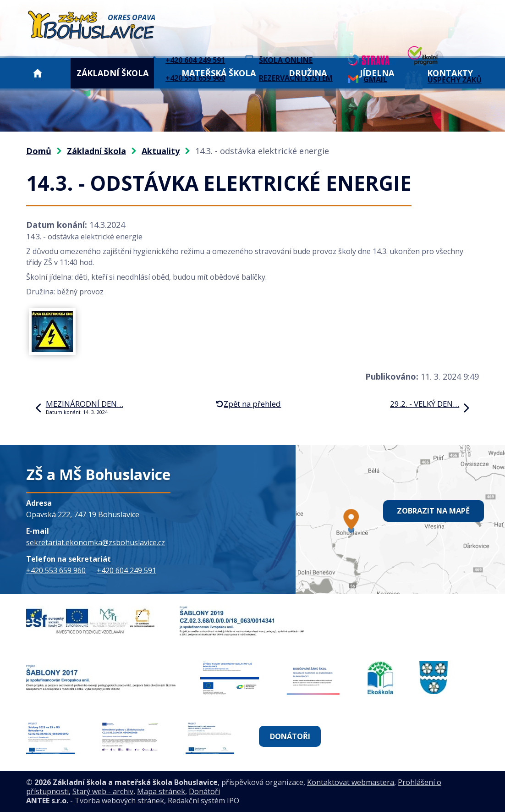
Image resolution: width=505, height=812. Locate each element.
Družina (308, 73)
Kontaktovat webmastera (351, 782)
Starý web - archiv (103, 791)
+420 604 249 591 (126, 570)
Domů (38, 73)
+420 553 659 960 (56, 570)
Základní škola (113, 73)
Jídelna (377, 73)
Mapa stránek (161, 791)
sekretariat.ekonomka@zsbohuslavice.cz (96, 542)
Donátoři (291, 736)
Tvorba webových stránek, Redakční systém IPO (157, 801)
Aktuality (161, 151)
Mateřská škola (219, 73)
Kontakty (450, 73)
